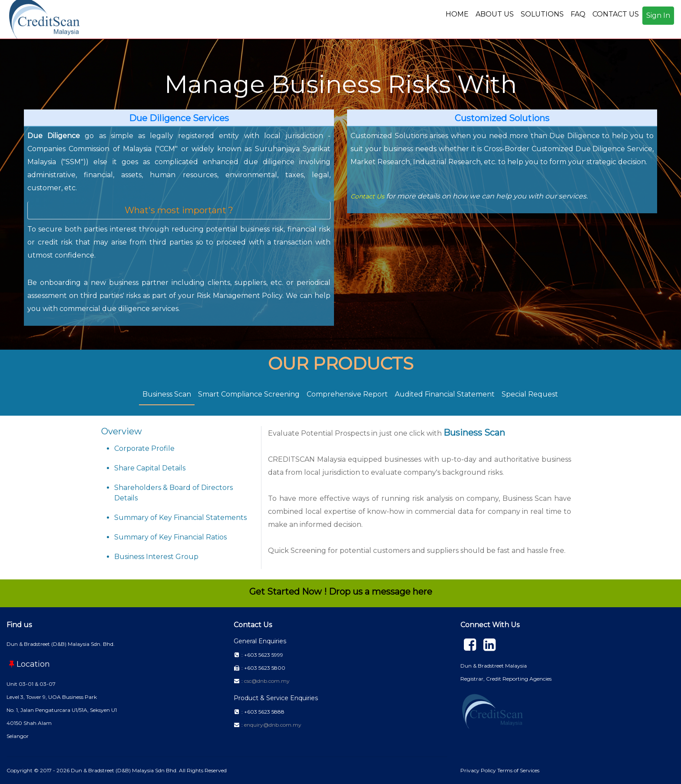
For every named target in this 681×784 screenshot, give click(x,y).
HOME (457, 14)
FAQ (578, 14)
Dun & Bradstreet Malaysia (494, 666)
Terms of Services (518, 770)
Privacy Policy (479, 770)
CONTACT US (616, 14)
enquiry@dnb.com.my (273, 725)
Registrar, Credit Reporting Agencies (506, 679)
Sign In (658, 15)
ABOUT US (495, 14)
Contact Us (367, 196)
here (422, 592)
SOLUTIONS (542, 14)
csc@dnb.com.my (267, 681)
